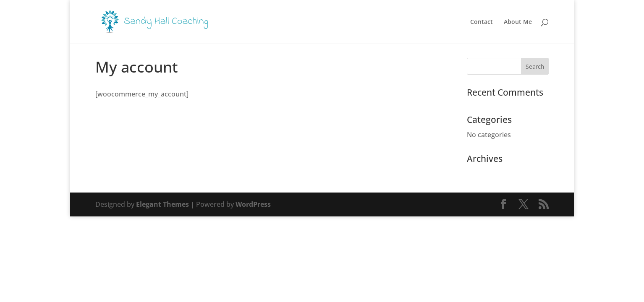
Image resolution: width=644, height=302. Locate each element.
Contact (482, 22)
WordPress (253, 204)
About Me (518, 22)
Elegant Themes (162, 204)
